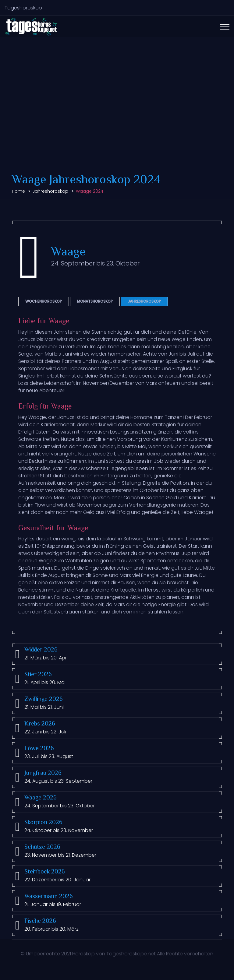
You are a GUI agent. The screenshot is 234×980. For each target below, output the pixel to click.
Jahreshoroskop (50, 191)
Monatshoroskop (95, 301)
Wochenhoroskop (44, 301)
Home (18, 191)
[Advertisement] (117, 104)
